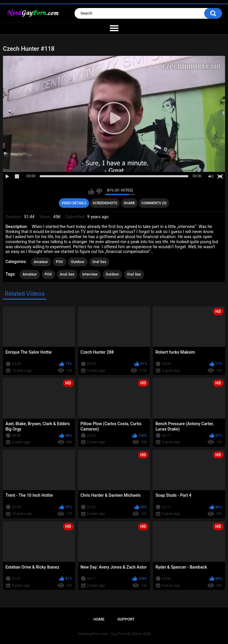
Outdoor (78, 262)
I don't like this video (99, 192)
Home (99, 619)
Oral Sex (99, 262)
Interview (90, 274)
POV (59, 262)
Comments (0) (154, 203)
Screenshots (105, 203)
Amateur (41, 262)
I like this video (91, 192)
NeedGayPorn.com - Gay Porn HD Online (110, 634)
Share (129, 203)
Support (126, 619)
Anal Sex (67, 274)
